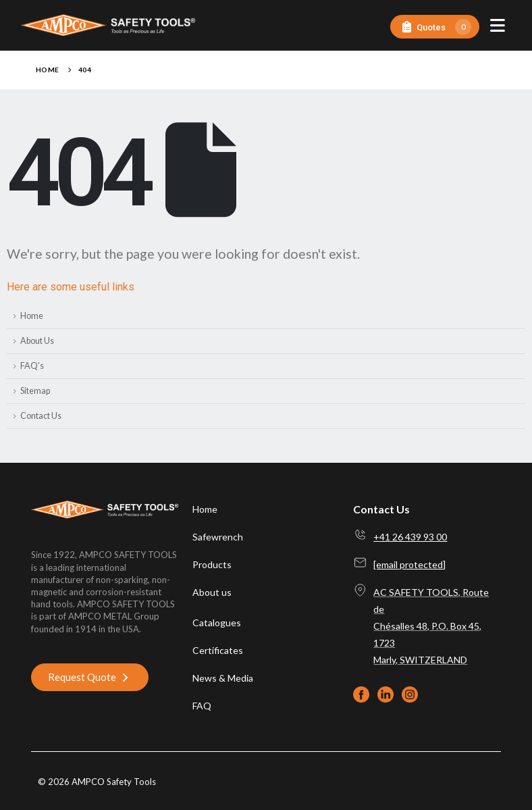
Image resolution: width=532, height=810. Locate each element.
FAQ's (32, 366)
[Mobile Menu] (498, 25)
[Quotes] (435, 27)
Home (32, 316)
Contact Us (41, 416)
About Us (37, 341)
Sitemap (35, 391)
